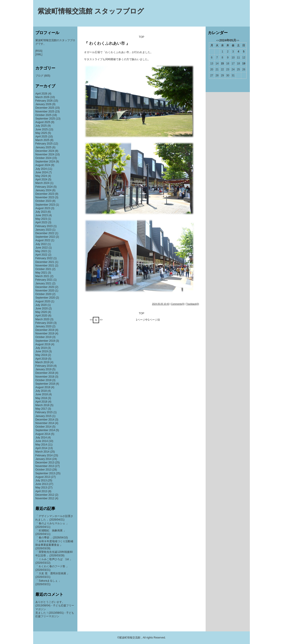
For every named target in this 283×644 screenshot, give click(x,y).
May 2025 (41, 133)
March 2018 (42, 405)
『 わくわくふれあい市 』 (107, 43)
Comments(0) (178, 304)
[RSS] (39, 51)
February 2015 (44, 412)
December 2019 (45, 330)
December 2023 (45, 194)
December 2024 (45, 151)
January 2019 (43, 369)
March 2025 (42, 140)
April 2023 (41, 222)
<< (91, 320)
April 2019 (41, 359)
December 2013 (45, 463)
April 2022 (41, 255)
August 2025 (43, 122)
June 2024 (42, 172)
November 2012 (45, 498)
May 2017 (41, 409)
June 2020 (42, 309)
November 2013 (45, 466)
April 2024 (41, 179)
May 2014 (41, 445)
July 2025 (41, 126)
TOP (141, 37)
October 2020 (43, 294)
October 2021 (43, 269)
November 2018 (45, 377)
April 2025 (41, 137)
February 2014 (44, 455)
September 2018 (45, 384)
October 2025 (43, 115)
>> (101, 320)
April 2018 (41, 402)
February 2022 (44, 258)
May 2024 (41, 176)
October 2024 (43, 158)
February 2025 (44, 144)
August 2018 (43, 387)
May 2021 (41, 273)
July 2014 (41, 438)
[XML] (39, 54)
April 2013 (41, 491)
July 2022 (41, 244)
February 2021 (44, 280)
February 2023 (44, 226)
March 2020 (42, 319)
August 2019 (43, 344)
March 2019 (42, 362)
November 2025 (45, 112)
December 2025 (45, 108)
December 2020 (45, 287)
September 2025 (45, 119)
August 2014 (43, 434)
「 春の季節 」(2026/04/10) (52, 538)
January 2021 (43, 283)
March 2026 (42, 97)
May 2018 (41, 398)
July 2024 (41, 169)
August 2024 (43, 165)
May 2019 (41, 355)
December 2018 (45, 373)
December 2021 (45, 262)
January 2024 (43, 190)
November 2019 (45, 334)
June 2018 (42, 394)
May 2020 (41, 312)
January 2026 (43, 104)
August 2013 (43, 477)
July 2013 (41, 480)
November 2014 (45, 423)
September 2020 (45, 298)
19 (244, 64)
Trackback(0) (193, 304)
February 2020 (44, 323)
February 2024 (44, 187)
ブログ (39, 76)
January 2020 (43, 326)
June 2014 (42, 441)
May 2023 (41, 219)
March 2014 (42, 452)
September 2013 (45, 473)
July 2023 (41, 212)
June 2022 (42, 248)
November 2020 (45, 291)
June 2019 (42, 351)
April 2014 (41, 448)
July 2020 (41, 305)
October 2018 (43, 380)
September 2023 (45, 205)
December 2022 (45, 233)
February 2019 (44, 366)
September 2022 (45, 237)
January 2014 (43, 459)
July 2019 (41, 348)
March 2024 (42, 183)
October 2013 (43, 470)
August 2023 (43, 208)
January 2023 (43, 230)
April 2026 (41, 94)
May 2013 (41, 488)
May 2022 (41, 251)
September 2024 (45, 162)
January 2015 (43, 416)
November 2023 (45, 197)
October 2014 (43, 427)
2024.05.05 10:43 (161, 304)
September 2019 (45, 341)
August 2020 (43, 301)
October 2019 (43, 337)
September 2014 (45, 430)
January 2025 (43, 147)
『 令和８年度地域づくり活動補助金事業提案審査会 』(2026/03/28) (54, 545)
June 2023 (42, 215)
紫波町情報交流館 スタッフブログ (91, 11)
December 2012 (45, 495)
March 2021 (42, 276)
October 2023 (43, 201)
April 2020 (41, 316)
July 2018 (41, 391)
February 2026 (44, 101)
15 (222, 64)
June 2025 (42, 129)
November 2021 (45, 266)
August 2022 (43, 240)
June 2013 (42, 484)
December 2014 (45, 420)
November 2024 (45, 154)
